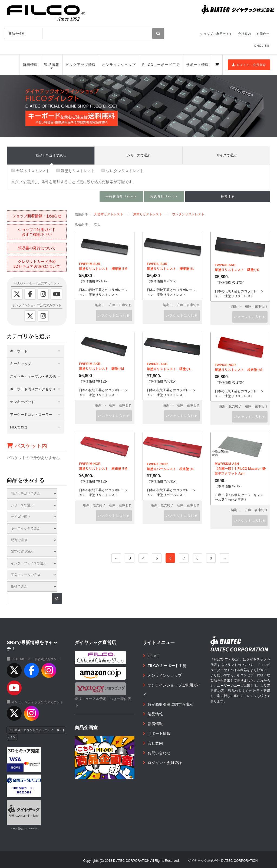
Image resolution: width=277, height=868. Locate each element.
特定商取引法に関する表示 (170, 704)
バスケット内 (27, 446)
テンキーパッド (22, 402)
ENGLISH (262, 46)
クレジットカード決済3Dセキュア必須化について (37, 264)
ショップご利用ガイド (216, 34)
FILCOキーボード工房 (161, 65)
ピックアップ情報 (80, 65)
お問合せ (263, 34)
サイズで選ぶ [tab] (226, 155)
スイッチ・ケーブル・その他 (33, 376)
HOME (153, 656)
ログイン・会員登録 (249, 65)
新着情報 (30, 65)
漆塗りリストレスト (76, 171)
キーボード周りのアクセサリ (33, 389)
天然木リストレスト (30, 171)
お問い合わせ (159, 753)
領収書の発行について (37, 248)
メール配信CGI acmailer (24, 829)
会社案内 (245, 34)
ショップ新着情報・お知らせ (37, 216)
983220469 (24, 792)
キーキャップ (21, 364)
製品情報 (52, 65)
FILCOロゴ (19, 427)
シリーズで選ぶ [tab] (138, 155)
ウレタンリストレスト (123, 171)
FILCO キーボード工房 (167, 666)
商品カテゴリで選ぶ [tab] (50, 155)
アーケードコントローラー (31, 415)
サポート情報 (197, 65)
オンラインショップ (119, 65)
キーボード (19, 351)
